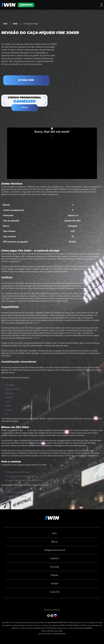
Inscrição (55, 567)
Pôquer (55, 575)
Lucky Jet (55, 592)
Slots (15, 24)
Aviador (55, 584)
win (8, 5)
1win (5, 24)
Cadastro (55, 558)
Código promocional (55, 550)
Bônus (55, 542)
